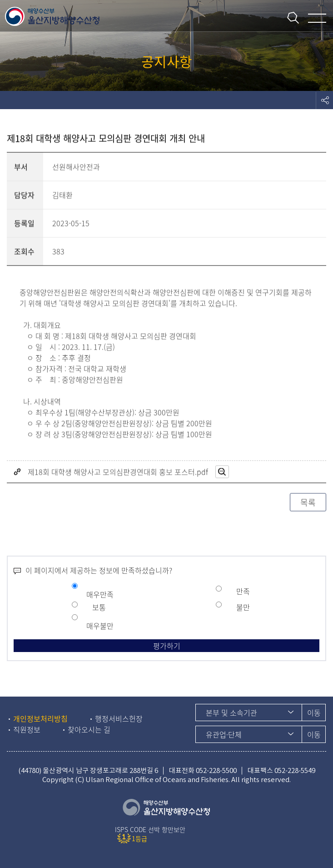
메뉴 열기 (317, 18)
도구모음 (324, 100)
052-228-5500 (216, 770)
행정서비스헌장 (119, 718)
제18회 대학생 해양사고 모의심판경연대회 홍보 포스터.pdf (118, 472)
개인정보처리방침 (40, 718)
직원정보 (27, 729)
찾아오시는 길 (89, 729)
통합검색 (293, 18)
